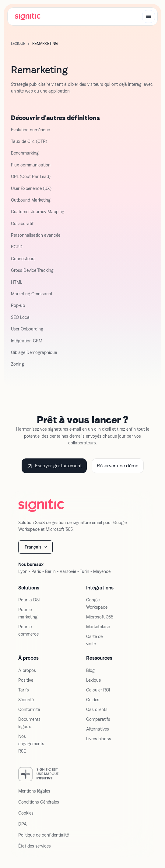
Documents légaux (29, 723)
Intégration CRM (27, 341)
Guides (93, 700)
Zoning (18, 364)
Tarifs (24, 690)
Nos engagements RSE (31, 744)
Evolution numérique (30, 130)
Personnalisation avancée (36, 235)
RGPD (17, 247)
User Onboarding (27, 329)
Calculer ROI (98, 690)
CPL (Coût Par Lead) (31, 177)
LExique (18, 44)
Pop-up (18, 305)
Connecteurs (23, 259)
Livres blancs (99, 739)
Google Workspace (97, 604)
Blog (90, 670)
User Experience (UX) (31, 188)
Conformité (29, 709)
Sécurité (26, 700)
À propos (27, 670)
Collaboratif (22, 224)
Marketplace (98, 627)
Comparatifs (98, 719)
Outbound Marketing (31, 200)
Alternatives (98, 729)
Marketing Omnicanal (32, 294)
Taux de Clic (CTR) (29, 141)
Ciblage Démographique (34, 352)
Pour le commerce (28, 630)
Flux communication (31, 165)
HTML (17, 282)
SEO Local (21, 317)
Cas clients (97, 709)
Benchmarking (25, 153)
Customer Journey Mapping (38, 212)
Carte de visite (94, 640)
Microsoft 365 (100, 617)
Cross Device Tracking (32, 270)
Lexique (93, 680)
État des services (35, 846)
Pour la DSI (29, 600)
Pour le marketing (28, 613)
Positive (26, 680)
